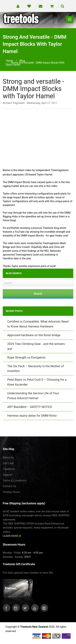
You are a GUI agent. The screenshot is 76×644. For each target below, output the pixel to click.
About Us (8, 457)
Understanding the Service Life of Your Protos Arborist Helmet (33, 396)
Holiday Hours (11, 492)
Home (9, 61)
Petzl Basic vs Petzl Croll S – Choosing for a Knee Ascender (37, 382)
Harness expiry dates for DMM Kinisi (32, 416)
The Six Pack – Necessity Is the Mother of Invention (36, 369)
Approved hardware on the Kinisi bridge (34, 335)
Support (8, 475)
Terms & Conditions (15, 481)
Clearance (9, 469)
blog (22, 61)
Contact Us (9, 486)
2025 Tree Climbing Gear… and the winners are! (36, 346)
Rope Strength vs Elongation (26, 357)
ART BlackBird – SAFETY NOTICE (30, 407)
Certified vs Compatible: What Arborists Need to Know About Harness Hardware (38, 324)
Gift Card (8, 463)
